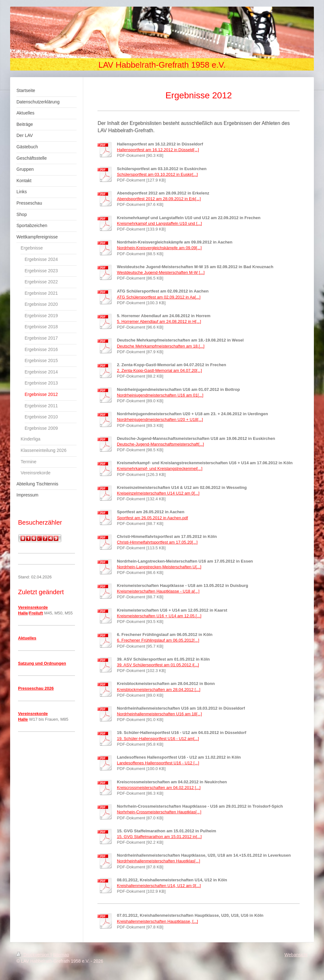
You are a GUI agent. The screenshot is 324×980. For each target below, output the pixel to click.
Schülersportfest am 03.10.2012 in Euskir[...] (157, 174)
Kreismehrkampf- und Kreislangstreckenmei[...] (159, 468)
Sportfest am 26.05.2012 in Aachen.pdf (152, 518)
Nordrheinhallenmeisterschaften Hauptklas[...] (158, 861)
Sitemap (61, 955)
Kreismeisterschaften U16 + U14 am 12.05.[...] (159, 616)
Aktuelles (27, 638)
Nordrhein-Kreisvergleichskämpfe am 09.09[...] (159, 248)
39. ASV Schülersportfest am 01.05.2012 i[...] (158, 665)
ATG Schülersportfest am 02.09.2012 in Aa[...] (159, 297)
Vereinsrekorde (33, 607)
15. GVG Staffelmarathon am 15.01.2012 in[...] (159, 837)
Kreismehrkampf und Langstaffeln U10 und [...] (159, 223)
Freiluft (36, 613)
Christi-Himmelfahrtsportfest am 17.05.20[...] (157, 542)
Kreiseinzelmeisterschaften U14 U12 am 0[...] (158, 493)
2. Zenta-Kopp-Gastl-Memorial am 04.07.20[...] (159, 370)
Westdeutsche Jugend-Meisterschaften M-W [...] (161, 272)
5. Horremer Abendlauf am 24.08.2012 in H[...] (159, 321)
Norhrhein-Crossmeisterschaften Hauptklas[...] (159, 812)
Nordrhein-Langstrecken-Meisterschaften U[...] (159, 567)
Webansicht (296, 955)
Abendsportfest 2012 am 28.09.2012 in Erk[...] (159, 199)
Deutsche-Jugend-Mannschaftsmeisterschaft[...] (160, 444)
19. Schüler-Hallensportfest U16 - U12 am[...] (158, 739)
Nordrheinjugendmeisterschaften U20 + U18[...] (160, 419)
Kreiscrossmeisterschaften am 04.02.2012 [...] (159, 788)
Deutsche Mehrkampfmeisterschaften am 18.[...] (161, 346)
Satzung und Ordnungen (42, 663)
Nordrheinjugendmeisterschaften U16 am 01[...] (160, 395)
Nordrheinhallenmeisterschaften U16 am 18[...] (159, 714)
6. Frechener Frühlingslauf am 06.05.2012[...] (158, 640)
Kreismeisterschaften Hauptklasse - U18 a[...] (158, 591)
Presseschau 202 (35, 688)
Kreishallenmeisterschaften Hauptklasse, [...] (157, 921)
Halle (23, 613)
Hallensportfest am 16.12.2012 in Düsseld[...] (158, 150)
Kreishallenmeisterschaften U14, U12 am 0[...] (159, 886)
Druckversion (33, 955)
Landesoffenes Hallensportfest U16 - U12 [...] (158, 763)
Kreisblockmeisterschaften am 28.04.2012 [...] (159, 690)
